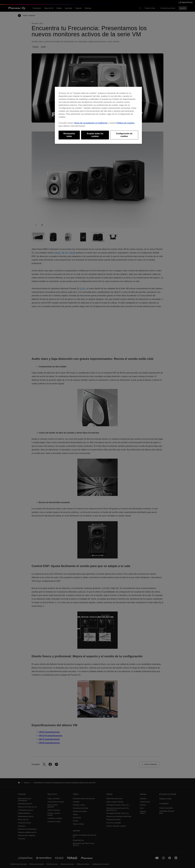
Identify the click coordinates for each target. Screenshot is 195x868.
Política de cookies (125, 123)
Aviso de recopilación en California (91, 123)
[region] (98, 115)
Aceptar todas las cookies (95, 135)
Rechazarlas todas (69, 135)
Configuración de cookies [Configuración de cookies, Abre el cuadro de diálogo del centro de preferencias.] (124, 135)
